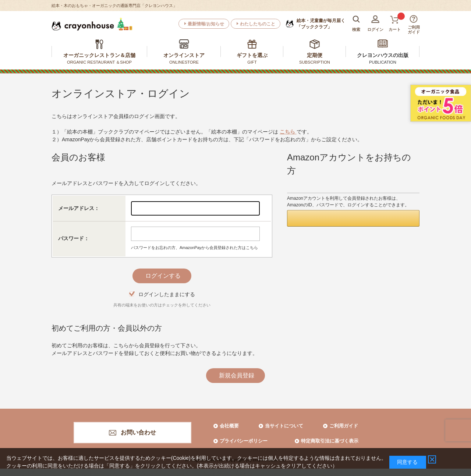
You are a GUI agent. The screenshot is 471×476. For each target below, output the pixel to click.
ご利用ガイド (344, 426)
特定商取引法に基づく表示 (330, 441)
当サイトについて (284, 426)
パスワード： (74, 238)
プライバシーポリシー (244, 441)
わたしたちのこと (258, 24)
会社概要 (229, 426)
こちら (288, 132)
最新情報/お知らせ (206, 24)
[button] (353, 218)
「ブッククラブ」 (321, 24)
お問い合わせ (138, 432)
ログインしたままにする (167, 294)
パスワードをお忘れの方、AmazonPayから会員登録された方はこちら (194, 248)
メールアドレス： (79, 208)
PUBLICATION (383, 62)
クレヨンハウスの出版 (383, 55)
